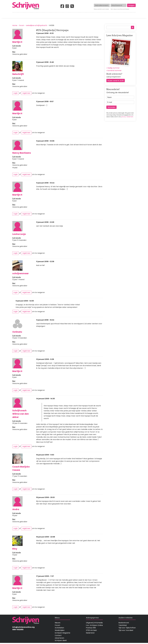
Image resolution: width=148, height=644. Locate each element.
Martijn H (17, 42)
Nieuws (58, 623)
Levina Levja (19, 234)
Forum (57, 625)
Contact (132, 15)
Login (16, 93)
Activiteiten (86, 15)
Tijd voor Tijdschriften (127, 628)
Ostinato (17, 332)
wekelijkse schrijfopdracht (37, 25)
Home (15, 15)
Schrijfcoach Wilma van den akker (21, 414)
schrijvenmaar (21, 273)
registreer (26, 93)
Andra (16, 509)
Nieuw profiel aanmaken (101, 9)
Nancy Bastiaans (22, 153)
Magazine (104, 15)
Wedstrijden (67, 15)
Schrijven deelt (61, 640)
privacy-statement (127, 117)
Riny (15, 549)
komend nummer (115, 71)
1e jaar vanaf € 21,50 (116, 81)
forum (22, 25)
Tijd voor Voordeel (126, 630)
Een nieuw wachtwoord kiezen (120, 9)
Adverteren (59, 638)
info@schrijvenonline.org (23, 627)
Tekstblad (123, 625)
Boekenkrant (124, 623)
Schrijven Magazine (62, 633)
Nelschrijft (18, 74)
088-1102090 (18, 630)
